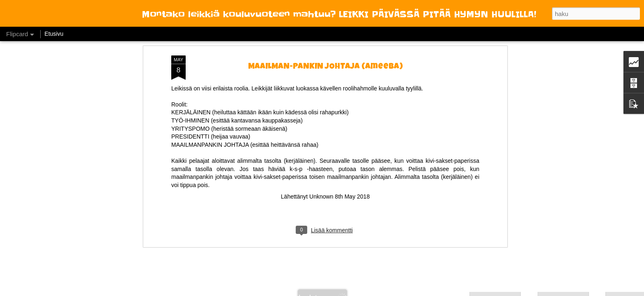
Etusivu (54, 34)
